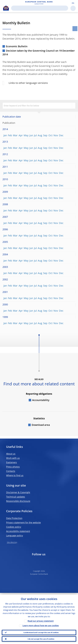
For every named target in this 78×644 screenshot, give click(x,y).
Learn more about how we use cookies (41, 624)
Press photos (13, 467)
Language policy (15, 536)
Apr (21, 135)
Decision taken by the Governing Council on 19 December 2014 (39, 53)
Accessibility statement (18, 531)
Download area (41, 425)
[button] (73, 3)
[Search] (38, 8)
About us (11, 454)
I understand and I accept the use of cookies (41, 631)
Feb (10, 135)
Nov (56, 135)
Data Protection (14, 518)
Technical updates (16, 497)
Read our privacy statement (41, 619)
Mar (15, 135)
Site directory (12, 542)
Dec (61, 135)
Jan (5, 135)
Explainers (12, 462)
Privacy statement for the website (23, 522)
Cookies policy (14, 527)
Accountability (41, 400)
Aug (40, 135)
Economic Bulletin (17, 46)
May (26, 135)
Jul (35, 135)
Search (65, 8)
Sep (45, 135)
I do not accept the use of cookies (41, 638)
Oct (50, 135)
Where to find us (15, 475)
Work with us (13, 458)
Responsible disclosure (18, 501)
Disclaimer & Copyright (18, 492)
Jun (31, 135)
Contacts (11, 471)
